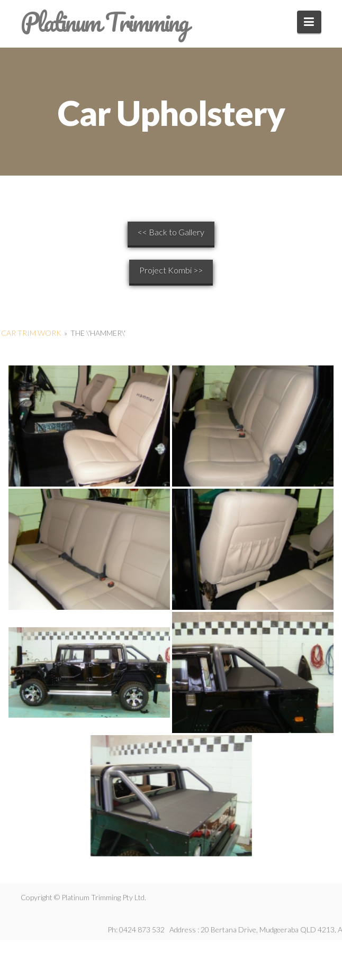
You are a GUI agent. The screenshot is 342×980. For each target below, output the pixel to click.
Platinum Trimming (104, 22)
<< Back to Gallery (171, 232)
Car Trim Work (31, 333)
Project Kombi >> (171, 270)
